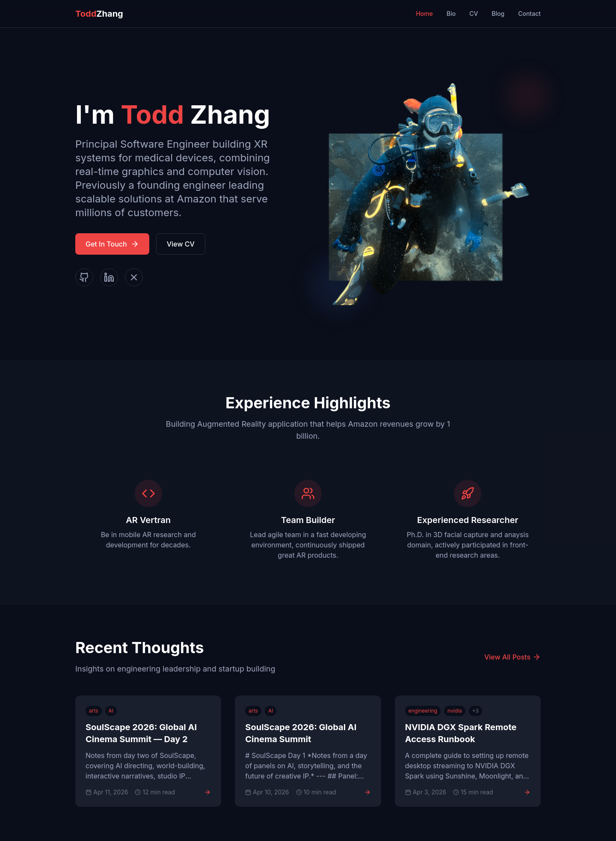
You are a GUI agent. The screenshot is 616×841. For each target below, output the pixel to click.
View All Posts (512, 657)
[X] (134, 277)
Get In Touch (112, 244)
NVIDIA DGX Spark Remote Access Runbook (461, 733)
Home (424, 13)
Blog (498, 13)
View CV (181, 244)
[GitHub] (84, 277)
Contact (529, 13)
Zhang (99, 14)
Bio (451, 13)
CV (474, 13)
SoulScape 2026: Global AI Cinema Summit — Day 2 (141, 733)
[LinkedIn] (109, 277)
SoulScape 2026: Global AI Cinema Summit (301, 733)
